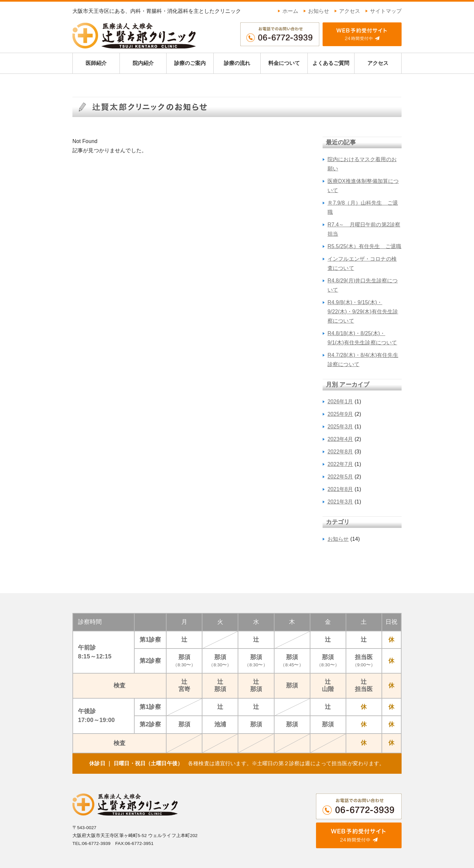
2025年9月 (340, 414)
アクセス (347, 11)
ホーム (288, 11)
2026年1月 (340, 402)
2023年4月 (340, 439)
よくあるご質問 (331, 63)
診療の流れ (237, 63)
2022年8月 (340, 452)
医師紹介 (96, 63)
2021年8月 (340, 489)
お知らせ (316, 11)
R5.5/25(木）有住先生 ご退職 (364, 246)
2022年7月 (340, 464)
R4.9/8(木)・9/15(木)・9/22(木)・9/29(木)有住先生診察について (363, 312)
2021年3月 (340, 502)
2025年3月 (340, 427)
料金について (284, 63)
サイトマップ (383, 11)
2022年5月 (340, 477)
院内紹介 (143, 63)
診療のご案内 (190, 63)
